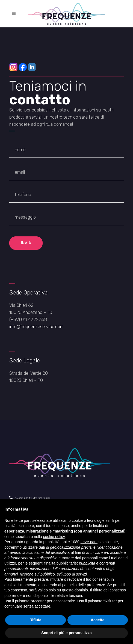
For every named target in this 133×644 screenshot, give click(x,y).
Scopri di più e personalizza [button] (66, 633)
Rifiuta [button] (36, 620)
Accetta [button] (98, 620)
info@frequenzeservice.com (36, 327)
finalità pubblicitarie (60, 563)
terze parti (89, 542)
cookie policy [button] (54, 537)
